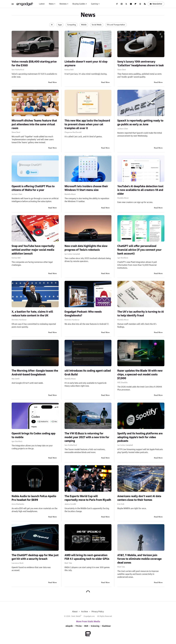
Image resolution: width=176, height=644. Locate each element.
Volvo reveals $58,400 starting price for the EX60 (34, 64)
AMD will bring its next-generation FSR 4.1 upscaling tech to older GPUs (87, 557)
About (75, 612)
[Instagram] (122, 4)
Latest (42, 4)
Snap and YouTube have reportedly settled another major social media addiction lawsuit (33, 250)
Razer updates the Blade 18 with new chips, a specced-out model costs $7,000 (140, 375)
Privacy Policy (98, 612)
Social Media (97, 25)
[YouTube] (131, 4)
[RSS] (145, 4)
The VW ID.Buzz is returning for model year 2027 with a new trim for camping (87, 437)
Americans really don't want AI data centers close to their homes (139, 498)
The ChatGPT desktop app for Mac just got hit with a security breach (35, 557)
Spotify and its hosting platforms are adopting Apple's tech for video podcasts (140, 437)
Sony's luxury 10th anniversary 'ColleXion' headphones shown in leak (141, 64)
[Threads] (140, 4)
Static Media (76, 616)
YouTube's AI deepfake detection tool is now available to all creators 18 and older (140, 190)
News (51, 4)
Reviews (63, 4)
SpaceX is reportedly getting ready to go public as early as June (140, 123)
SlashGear (106, 626)
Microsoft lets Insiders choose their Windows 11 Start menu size (86, 188)
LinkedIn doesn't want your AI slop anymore (86, 64)
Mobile (84, 25)
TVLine (79, 626)
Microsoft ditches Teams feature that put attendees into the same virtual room (34, 124)
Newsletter (156, 4)
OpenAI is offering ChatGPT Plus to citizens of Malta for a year (33, 188)
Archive (84, 612)
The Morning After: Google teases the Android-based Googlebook (35, 373)
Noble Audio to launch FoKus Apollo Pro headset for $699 (34, 498)
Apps (60, 25)
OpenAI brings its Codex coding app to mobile (33, 435)
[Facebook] (117, 4)
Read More (52, 82)
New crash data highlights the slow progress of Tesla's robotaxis (86, 248)
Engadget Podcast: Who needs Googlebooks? (83, 314)
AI (52, 25)
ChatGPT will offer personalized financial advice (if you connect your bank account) (139, 250)
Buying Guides (79, 4)
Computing (71, 25)
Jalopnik (69, 626)
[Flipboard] (136, 4)
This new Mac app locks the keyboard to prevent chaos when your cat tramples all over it (87, 124)
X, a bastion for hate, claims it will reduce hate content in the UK (32, 314)
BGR (86, 626)
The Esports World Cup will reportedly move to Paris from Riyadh (88, 498)
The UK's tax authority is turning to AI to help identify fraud (141, 314)
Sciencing (95, 626)
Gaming (94, 4)
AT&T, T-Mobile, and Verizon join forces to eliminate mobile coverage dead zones (139, 559)
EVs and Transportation (116, 25)
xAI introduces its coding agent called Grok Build (88, 373)
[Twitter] (126, 4)
